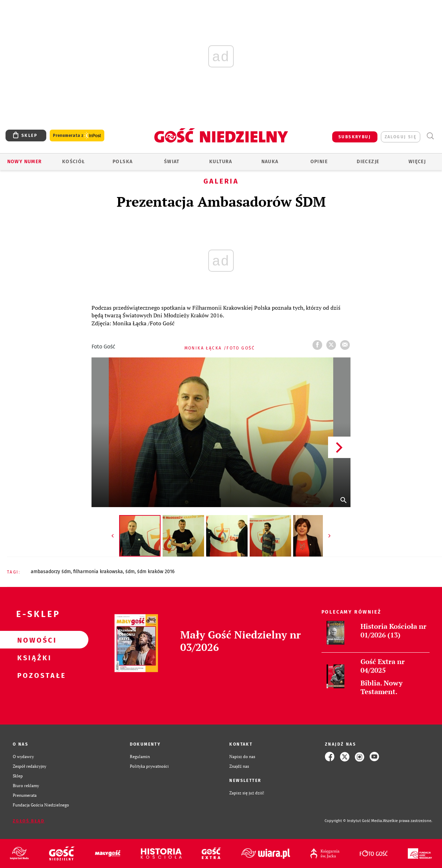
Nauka (270, 162)
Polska (123, 162)
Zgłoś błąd (29, 821)
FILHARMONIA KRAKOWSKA (98, 572)
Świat (172, 162)
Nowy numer (25, 162)
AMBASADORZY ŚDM (51, 572)
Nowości (33, 640)
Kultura (221, 162)
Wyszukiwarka (430, 136)
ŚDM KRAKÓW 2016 (156, 572)
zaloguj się (401, 137)
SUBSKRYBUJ (355, 137)
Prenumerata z (77, 136)
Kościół (74, 162)
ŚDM (130, 572)
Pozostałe (33, 675)
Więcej (417, 162)
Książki (33, 657)
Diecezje (368, 162)
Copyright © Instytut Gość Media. (354, 821)
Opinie (319, 162)
